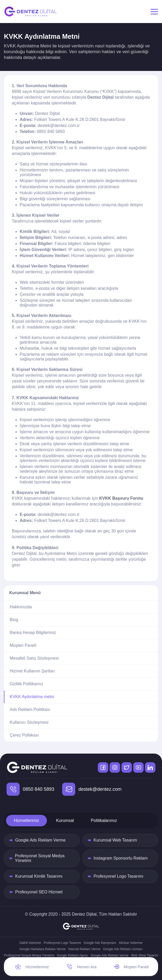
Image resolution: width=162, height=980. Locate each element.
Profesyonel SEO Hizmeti (39, 892)
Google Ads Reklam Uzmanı (123, 949)
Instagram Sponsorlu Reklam (121, 858)
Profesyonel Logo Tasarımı (118, 876)
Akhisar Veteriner (131, 943)
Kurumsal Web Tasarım (115, 840)
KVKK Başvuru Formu (121, 498)
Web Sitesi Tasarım (145, 955)
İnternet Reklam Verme (84, 949)
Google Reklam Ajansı (72, 955)
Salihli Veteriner (30, 943)
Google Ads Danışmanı (100, 943)
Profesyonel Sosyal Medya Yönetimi (40, 858)
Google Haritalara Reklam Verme (42, 949)
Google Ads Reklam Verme (40, 840)
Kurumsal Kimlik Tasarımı (39, 876)
